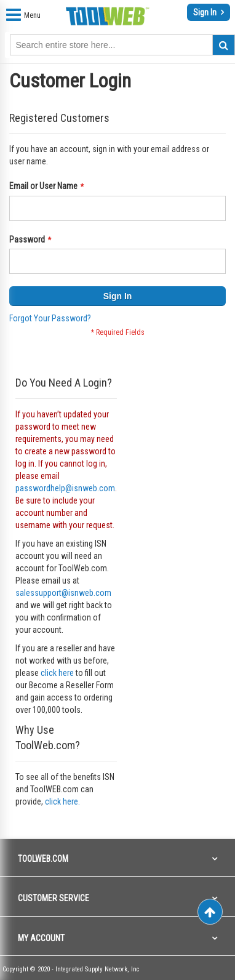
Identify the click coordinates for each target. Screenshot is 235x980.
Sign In (206, 12)
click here (57, 673)
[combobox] (122, 45)
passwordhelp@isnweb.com (65, 488)
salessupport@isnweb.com (63, 593)
